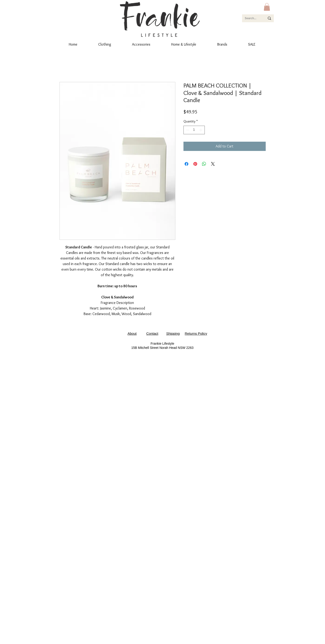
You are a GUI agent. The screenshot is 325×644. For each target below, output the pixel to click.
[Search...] (251, 18)
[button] (267, 7)
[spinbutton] (194, 130)
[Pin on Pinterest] (195, 164)
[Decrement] (187, 130)
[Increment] (201, 130)
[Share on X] (213, 164)
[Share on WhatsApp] (204, 164)
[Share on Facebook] (186, 164)
